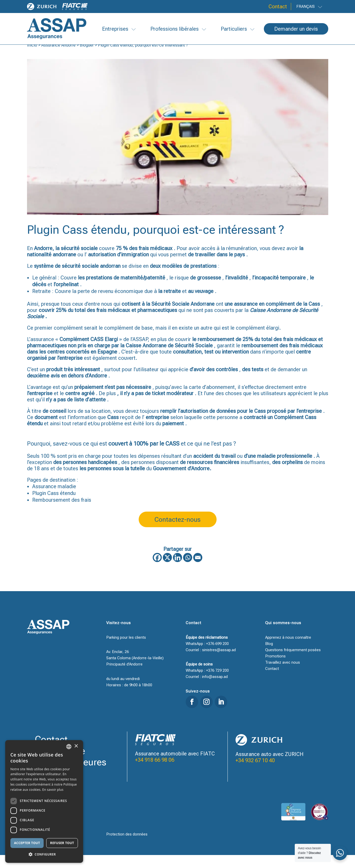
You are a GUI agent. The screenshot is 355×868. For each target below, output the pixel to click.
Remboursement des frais (62, 513)
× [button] (76, 746)
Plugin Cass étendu (54, 506)
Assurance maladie (54, 499)
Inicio (32, 58)
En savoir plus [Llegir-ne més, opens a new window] (53, 790)
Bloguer (87, 58)
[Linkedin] (177, 570)
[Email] (198, 570)
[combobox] (69, 747)
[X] (167, 570)
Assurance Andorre (58, 58)
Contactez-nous (177, 533)
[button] (44, 854)
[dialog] (44, 801)
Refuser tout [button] (62, 843)
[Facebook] (157, 570)
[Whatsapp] (188, 570)
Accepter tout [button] (27, 843)
